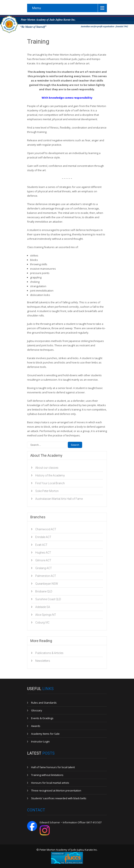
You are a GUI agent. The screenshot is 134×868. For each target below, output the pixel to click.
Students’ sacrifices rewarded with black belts (59, 798)
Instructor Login (40, 741)
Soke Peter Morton (47, 491)
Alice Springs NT (46, 615)
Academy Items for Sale (45, 734)
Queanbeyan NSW (47, 584)
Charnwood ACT (46, 529)
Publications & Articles (49, 653)
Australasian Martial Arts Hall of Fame (59, 499)
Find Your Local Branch (50, 483)
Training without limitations (47, 775)
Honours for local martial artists (50, 783)
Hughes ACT (43, 553)
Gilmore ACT (43, 560)
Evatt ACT (41, 545)
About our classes (47, 468)
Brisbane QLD (44, 591)
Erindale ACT (43, 537)
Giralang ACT (44, 568)
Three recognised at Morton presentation (56, 790)
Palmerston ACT (46, 576)
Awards (36, 726)
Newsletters (43, 661)
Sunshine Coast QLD (48, 599)
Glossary (37, 710)
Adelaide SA (43, 607)
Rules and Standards (44, 703)
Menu (36, 8)
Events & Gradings (42, 718)
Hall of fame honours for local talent (53, 767)
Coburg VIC (42, 623)
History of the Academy (50, 475)
